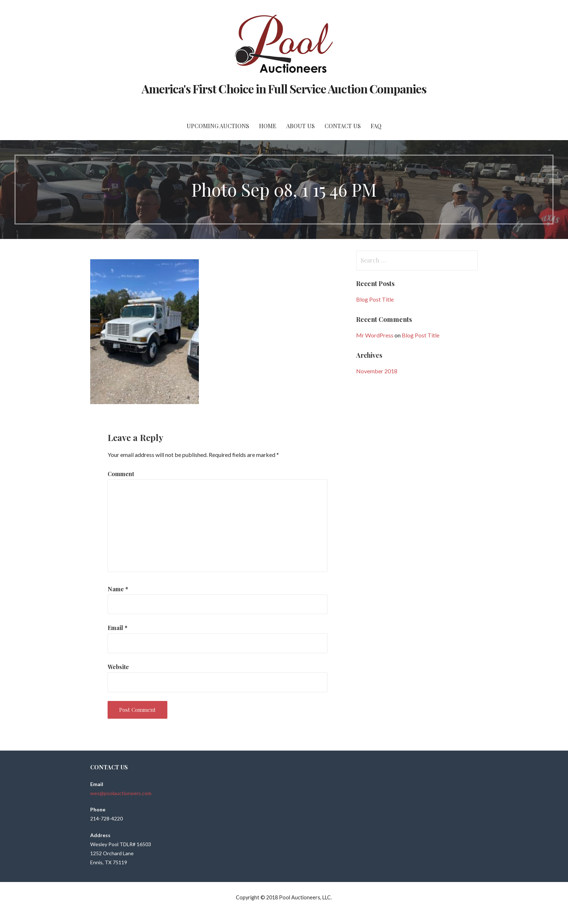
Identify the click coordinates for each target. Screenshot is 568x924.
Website (118, 667)
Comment (121, 474)
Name (118, 589)
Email (118, 628)
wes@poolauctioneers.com (121, 793)
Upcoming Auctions (218, 126)
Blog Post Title (375, 299)
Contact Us (343, 126)
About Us (300, 126)
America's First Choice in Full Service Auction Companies (284, 89)
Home (268, 126)
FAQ (376, 126)
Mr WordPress (375, 335)
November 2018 (377, 371)
